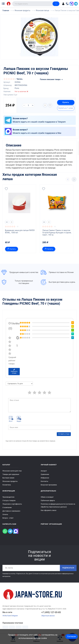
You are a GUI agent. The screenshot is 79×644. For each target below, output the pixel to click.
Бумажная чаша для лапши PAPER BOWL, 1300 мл (20, 230)
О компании (7, 506)
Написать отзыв (14, 370)
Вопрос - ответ (8, 517)
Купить (66, 102)
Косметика (7, 484)
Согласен (72, 636)
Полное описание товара (51, 79)
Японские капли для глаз (12, 470)
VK (3, 615)
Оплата (5, 513)
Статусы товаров (9, 499)
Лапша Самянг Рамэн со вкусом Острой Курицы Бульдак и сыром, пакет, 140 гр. (57, 232)
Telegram (15, 615)
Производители (8, 496)
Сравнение (45, 473)
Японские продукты (10, 480)
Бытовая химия (8, 477)
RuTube (8, 615)
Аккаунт (44, 470)
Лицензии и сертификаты (12, 503)
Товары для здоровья (11, 473)
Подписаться (68, 567)
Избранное (45, 477)
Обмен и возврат (47, 496)
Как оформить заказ (49, 509)
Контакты (44, 480)
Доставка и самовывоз (11, 510)
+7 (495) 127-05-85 (51, 611)
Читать (20, 79)
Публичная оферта (48, 499)
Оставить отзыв (64, 433)
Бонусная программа (49, 484)
